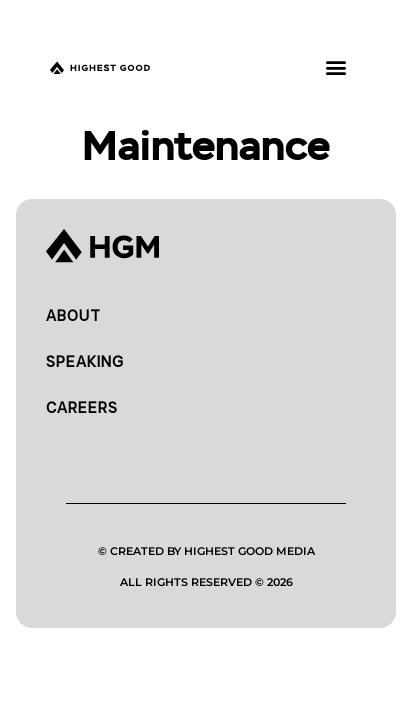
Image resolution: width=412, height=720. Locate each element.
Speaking (85, 362)
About (73, 316)
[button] (335, 66)
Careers (82, 408)
